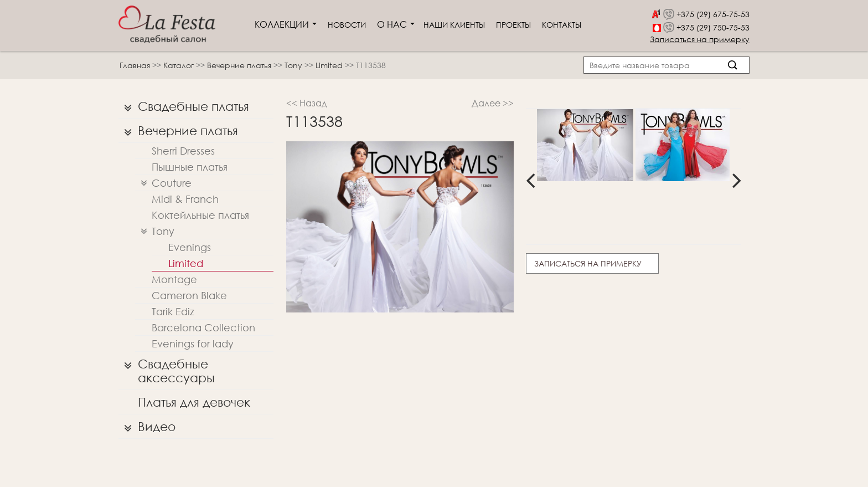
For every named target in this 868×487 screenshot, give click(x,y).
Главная (135, 65)
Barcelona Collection (203, 327)
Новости (347, 25)
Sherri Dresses (183, 151)
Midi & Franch (185, 199)
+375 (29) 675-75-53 (713, 14)
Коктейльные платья (200, 215)
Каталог (180, 65)
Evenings (190, 247)
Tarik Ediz (173, 311)
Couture (163, 183)
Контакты (562, 25)
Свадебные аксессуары (167, 368)
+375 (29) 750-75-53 (713, 27)
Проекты (513, 25)
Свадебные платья (184, 106)
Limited (330, 65)
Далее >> (493, 103)
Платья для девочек (194, 402)
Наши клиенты (454, 25)
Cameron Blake (189, 295)
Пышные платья (190, 167)
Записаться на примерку (700, 39)
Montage (174, 279)
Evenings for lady (193, 344)
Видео (147, 427)
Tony (294, 65)
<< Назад (307, 103)
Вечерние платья (240, 65)
